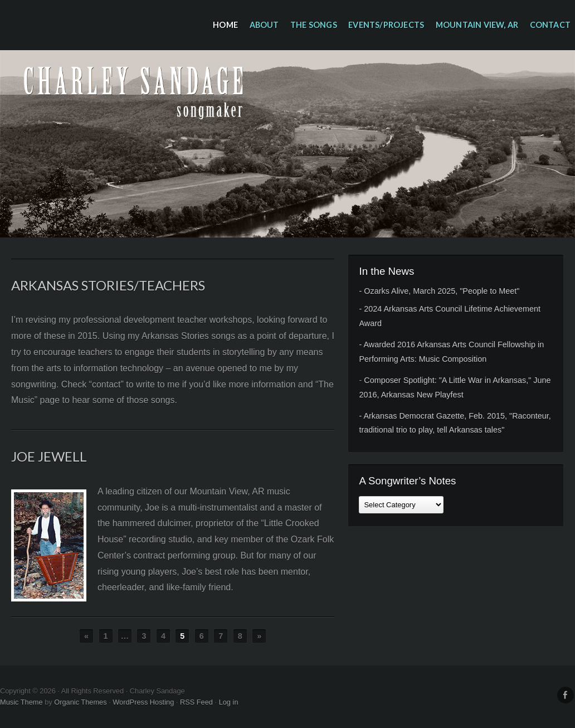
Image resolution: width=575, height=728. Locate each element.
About (264, 25)
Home (225, 25)
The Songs (314, 25)
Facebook (566, 695)
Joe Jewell (49, 456)
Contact (550, 25)
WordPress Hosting (143, 702)
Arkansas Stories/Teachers (108, 285)
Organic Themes (80, 702)
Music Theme (21, 702)
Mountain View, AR (477, 25)
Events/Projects (386, 25)
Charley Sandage (287, 144)
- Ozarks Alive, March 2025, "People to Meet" (439, 291)
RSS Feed (196, 702)
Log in (229, 702)
